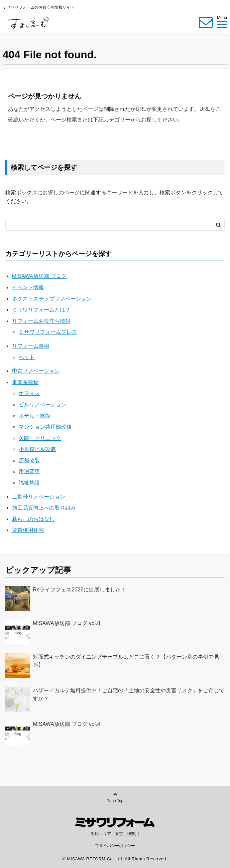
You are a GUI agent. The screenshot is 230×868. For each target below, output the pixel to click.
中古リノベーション (36, 371)
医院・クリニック (40, 438)
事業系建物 (25, 382)
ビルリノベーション (43, 405)
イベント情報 (28, 287)
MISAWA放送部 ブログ (39, 276)
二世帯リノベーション (39, 497)
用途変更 (29, 471)
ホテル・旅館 (35, 416)
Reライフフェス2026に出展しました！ (79, 590)
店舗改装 (29, 460)
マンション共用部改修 (45, 427)
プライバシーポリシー (115, 846)
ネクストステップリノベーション (52, 299)
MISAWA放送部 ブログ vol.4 (66, 724)
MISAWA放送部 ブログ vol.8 (66, 623)
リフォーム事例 (31, 346)
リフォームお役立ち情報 (41, 321)
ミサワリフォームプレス (48, 332)
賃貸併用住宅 (28, 530)
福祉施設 (29, 483)
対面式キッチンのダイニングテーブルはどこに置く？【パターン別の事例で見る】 (126, 661)
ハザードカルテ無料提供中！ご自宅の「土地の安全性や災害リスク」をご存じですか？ (129, 694)
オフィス (29, 393)
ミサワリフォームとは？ (41, 310)
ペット (27, 357)
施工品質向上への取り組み (44, 508)
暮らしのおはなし (33, 519)
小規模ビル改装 (37, 449)
